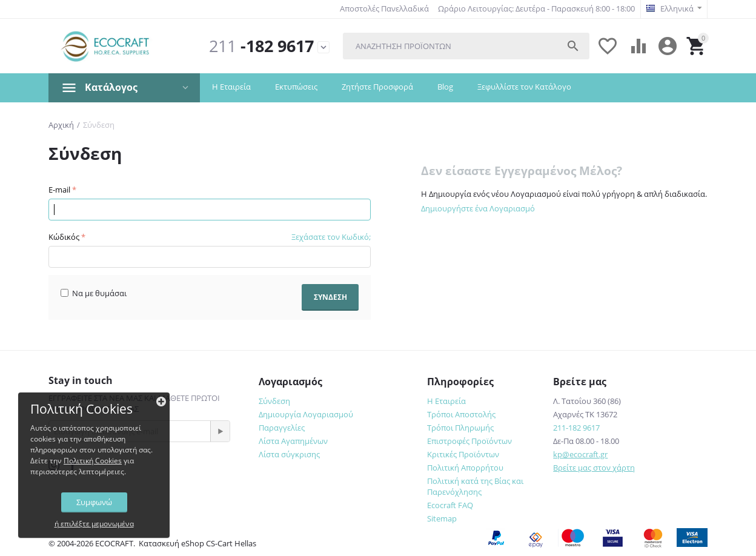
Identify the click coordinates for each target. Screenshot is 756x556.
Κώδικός (64, 237)
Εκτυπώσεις (296, 87)
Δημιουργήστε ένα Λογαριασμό (478, 208)
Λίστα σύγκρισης (289, 454)
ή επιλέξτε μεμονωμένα (94, 524)
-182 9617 (261, 46)
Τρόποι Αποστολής (461, 414)
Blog (445, 87)
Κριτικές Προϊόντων (463, 454)
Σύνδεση (274, 401)
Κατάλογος (111, 87)
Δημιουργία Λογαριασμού (306, 414)
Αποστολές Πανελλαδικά (384, 8)
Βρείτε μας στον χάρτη (594, 468)
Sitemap (442, 518)
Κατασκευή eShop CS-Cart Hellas (197, 543)
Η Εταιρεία (231, 87)
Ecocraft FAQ (450, 505)
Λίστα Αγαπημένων (293, 441)
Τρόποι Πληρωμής (460, 428)
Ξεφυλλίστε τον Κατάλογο (524, 87)
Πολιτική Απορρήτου (465, 468)
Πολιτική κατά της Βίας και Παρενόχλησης (475, 486)
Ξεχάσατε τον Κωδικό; (331, 237)
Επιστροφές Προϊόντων (469, 441)
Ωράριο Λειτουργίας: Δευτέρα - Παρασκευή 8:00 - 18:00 (536, 8)
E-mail (59, 190)
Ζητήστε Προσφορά (377, 87)
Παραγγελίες (282, 428)
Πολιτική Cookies (93, 461)
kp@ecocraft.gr (580, 454)
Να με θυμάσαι (94, 293)
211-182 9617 (576, 428)
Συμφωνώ (94, 502)
